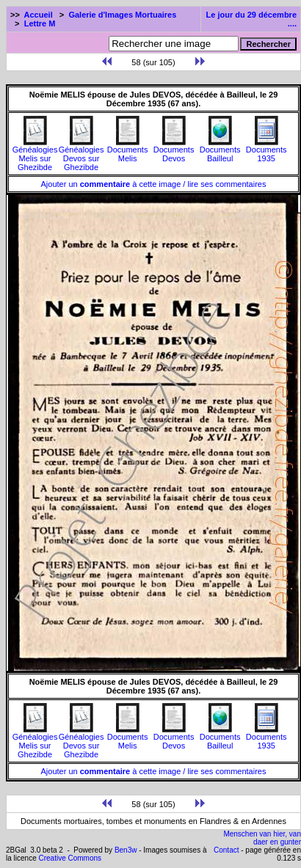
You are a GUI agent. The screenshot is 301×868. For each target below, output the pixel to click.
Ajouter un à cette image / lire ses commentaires (154, 184)
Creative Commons (70, 858)
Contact (226, 850)
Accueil (39, 15)
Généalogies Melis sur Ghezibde (35, 155)
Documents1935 (266, 150)
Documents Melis (128, 150)
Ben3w (126, 850)
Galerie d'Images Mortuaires (122, 15)
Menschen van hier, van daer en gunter (262, 838)
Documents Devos (174, 150)
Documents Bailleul (220, 150)
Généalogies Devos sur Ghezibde (81, 155)
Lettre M (40, 23)
